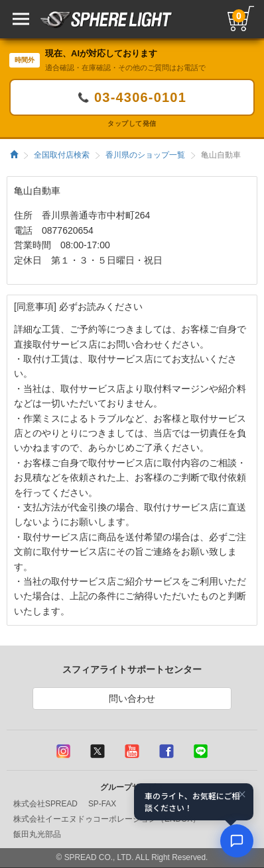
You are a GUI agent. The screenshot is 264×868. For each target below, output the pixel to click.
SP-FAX (102, 804)
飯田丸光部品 (37, 834)
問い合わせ (132, 699)
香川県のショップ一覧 (145, 155)
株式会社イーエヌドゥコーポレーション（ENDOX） (107, 819)
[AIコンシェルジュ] (237, 841)
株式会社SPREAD (45, 804)
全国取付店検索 (62, 155)
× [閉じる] (242, 795)
